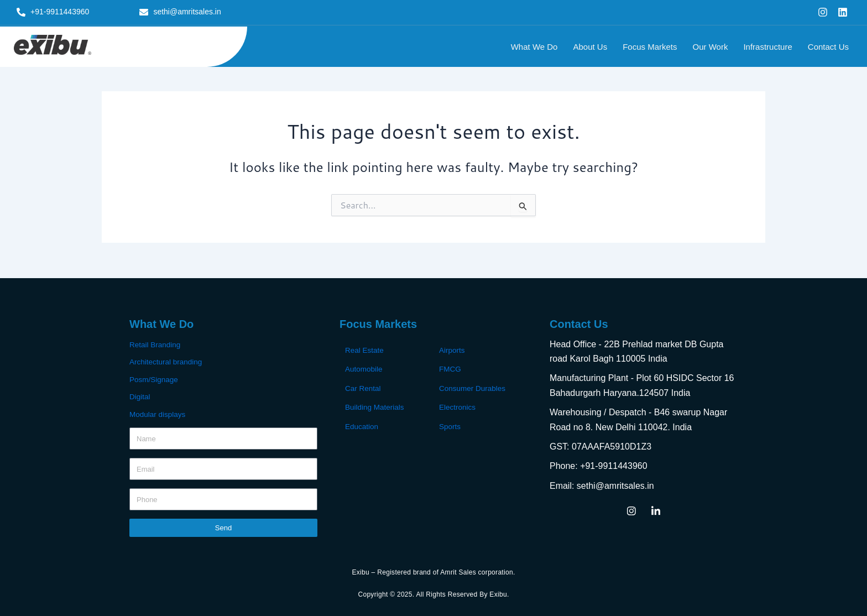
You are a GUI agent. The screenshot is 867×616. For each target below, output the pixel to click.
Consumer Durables (474, 388)
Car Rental (364, 388)
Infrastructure (767, 47)
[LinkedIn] (656, 510)
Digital (140, 396)
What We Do (534, 47)
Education (362, 425)
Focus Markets (650, 47)
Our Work (711, 47)
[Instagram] (631, 510)
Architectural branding (167, 362)
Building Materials (376, 406)
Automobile (364, 369)
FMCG (450, 369)
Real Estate (365, 350)
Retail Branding (156, 344)
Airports (452, 350)
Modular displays (158, 413)
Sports (450, 425)
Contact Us (828, 47)
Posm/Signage (155, 379)
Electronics (458, 406)
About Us (590, 47)
